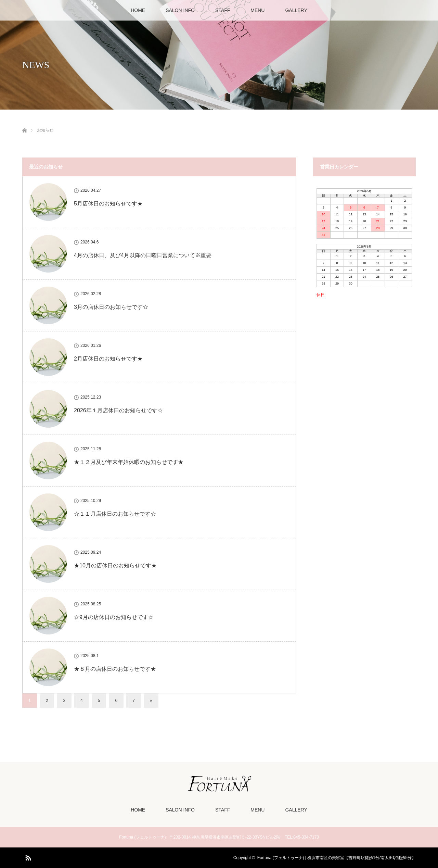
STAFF (223, 10)
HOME (138, 10)
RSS (27, 857)
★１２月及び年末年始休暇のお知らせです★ (129, 462)
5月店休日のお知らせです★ (108, 204)
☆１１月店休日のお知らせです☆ (115, 514)
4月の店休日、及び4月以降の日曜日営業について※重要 (143, 255)
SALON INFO (180, 10)
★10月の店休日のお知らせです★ (115, 565)
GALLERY (296, 10)
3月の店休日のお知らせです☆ (111, 307)
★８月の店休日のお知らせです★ (115, 669)
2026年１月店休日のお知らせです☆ (118, 410)
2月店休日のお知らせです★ (108, 359)
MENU (257, 10)
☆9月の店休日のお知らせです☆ (114, 617)
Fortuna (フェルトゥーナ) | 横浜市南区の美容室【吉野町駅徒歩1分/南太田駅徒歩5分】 (337, 858)
